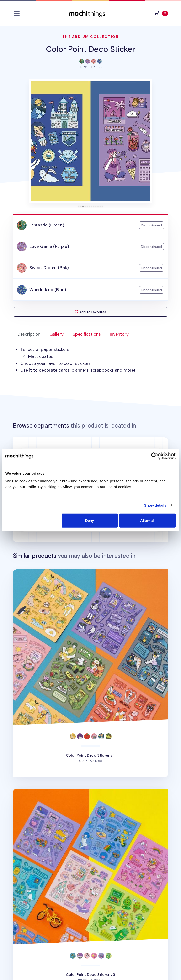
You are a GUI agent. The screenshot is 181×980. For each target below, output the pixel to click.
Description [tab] (29, 334)
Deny (90, 520)
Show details (155, 505)
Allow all (147, 520)
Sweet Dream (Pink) (49, 268)
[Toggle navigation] (17, 13)
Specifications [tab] (87, 334)
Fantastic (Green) (47, 225)
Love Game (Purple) (49, 246)
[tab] (79, 206)
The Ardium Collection (91, 37)
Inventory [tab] (119, 334)
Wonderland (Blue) (48, 290)
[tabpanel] (90, 360)
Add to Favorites (90, 312)
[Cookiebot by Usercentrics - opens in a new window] (155, 456)
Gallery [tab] (56, 334)
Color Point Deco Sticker (90, 49)
